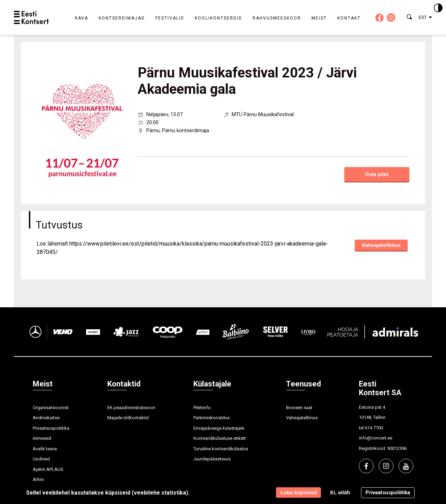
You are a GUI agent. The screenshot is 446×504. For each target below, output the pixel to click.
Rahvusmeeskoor (277, 18)
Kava (82, 18)
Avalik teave (45, 449)
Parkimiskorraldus (212, 418)
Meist (319, 18)
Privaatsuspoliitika (51, 428)
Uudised (41, 459)
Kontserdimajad (122, 18)
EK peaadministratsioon (131, 408)
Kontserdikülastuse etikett (220, 438)
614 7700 (374, 428)
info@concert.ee (376, 438)
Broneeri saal (299, 408)
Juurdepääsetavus (212, 459)
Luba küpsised (298, 492)
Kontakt (349, 18)
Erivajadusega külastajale (219, 428)
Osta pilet (377, 174)
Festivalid (170, 18)
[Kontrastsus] (438, 8)
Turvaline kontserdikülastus (221, 449)
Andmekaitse (46, 418)
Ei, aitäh (340, 492)
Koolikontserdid (218, 18)
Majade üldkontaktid (128, 418)
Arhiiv (38, 479)
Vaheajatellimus (381, 245)
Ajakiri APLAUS (48, 469)
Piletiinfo (202, 408)
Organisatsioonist (51, 408)
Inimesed (42, 438)
